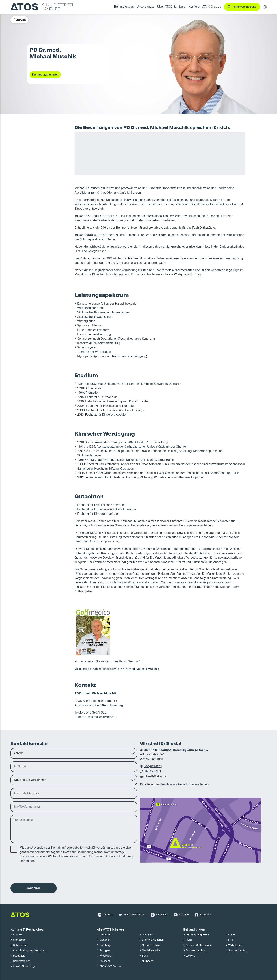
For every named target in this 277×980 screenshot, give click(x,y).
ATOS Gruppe (212, 7)
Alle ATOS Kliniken (110, 930)
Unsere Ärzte (145, 7)
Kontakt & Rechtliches (27, 930)
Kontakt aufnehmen (45, 75)
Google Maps (153, 766)
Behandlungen (194, 930)
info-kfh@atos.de (155, 777)
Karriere (194, 7)
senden (34, 888)
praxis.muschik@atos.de (101, 717)
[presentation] (38, 873)
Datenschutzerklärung (120, 857)
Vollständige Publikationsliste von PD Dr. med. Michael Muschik (117, 669)
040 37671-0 (152, 771)
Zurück (19, 20)
